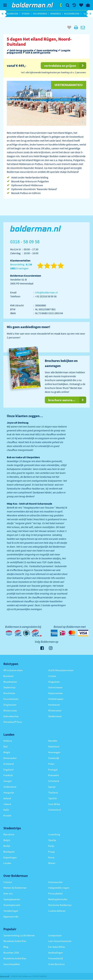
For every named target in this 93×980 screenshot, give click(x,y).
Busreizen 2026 (11, 953)
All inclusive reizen (13, 670)
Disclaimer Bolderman (60, 905)
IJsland (7, 804)
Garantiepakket (12, 964)
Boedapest (9, 852)
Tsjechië (52, 798)
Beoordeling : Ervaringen (21, 266)
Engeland (8, 770)
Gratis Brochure (56, 964)
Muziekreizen (72, 14)
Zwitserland (54, 810)
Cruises (52, 676)
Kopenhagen (10, 857)
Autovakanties (11, 716)
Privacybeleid (55, 893)
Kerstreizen (54, 705)
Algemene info (11, 917)
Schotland (54, 781)
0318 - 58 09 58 (61, 5)
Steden (26, 14)
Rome (51, 857)
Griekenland (10, 787)
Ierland (7, 798)
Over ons (8, 893)
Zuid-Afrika (54, 804)
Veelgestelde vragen (59, 888)
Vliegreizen (54, 682)
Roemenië (53, 775)
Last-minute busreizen (60, 941)
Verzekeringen (11, 911)
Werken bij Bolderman (15, 888)
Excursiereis (40, 14)
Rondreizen (9, 693)
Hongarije (9, 793)
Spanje (52, 787)
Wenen (52, 863)
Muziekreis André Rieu (15, 941)
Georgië (7, 781)
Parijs (51, 846)
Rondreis (56, 14)
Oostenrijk (54, 758)
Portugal (53, 770)
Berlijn (7, 846)
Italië (6, 810)
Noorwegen (54, 752)
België (7, 752)
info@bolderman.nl (46, 292)
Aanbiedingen (55, 953)
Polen (51, 764)
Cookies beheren (57, 911)
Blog (6, 947)
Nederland (54, 746)
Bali (6, 746)
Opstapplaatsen (12, 899)
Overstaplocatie (12, 905)
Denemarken (10, 758)
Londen (7, 863)
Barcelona (9, 834)
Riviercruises (10, 710)
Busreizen (12, 14)
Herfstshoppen (56, 699)
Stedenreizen (55, 716)
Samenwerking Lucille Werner (19, 935)
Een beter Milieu (57, 947)
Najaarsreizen (55, 693)
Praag (51, 852)
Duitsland (8, 764)
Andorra (8, 741)
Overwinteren (55, 687)
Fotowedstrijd (55, 958)
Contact (8, 882)
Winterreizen (55, 710)
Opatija (52, 840)
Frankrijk (8, 775)
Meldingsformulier (58, 899)
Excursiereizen (11, 699)
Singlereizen (10, 705)
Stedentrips (9, 687)
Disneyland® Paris (13, 722)
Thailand (53, 793)
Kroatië (7, 815)
